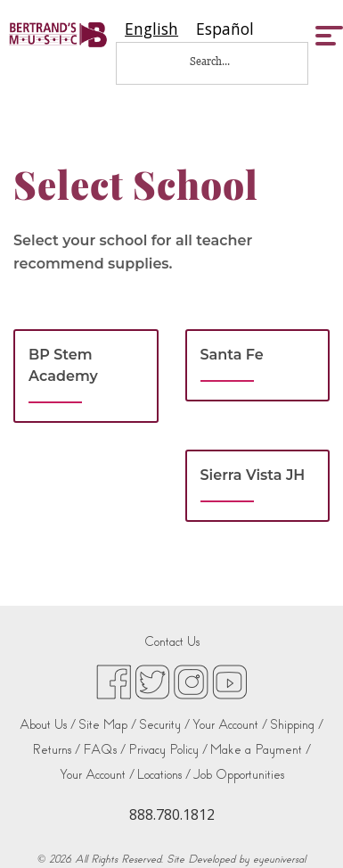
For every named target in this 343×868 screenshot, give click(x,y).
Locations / (164, 775)
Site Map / (107, 725)
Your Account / (230, 725)
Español (225, 29)
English (151, 29)
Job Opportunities (239, 775)
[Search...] (222, 61)
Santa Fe (232, 355)
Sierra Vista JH (253, 475)
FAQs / (104, 750)
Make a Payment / (261, 750)
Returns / (56, 750)
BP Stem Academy (63, 365)
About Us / (48, 725)
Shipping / (297, 725)
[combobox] (151, 29)
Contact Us (172, 642)
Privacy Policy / (168, 750)
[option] (225, 29)
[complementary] (303, 828)
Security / (164, 725)
